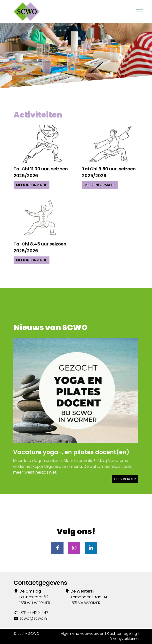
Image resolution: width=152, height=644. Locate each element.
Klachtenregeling (122, 634)
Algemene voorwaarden (83, 634)
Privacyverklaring (124, 639)
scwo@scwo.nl (33, 618)
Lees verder (123, 479)
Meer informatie (32, 184)
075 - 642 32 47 (34, 613)
